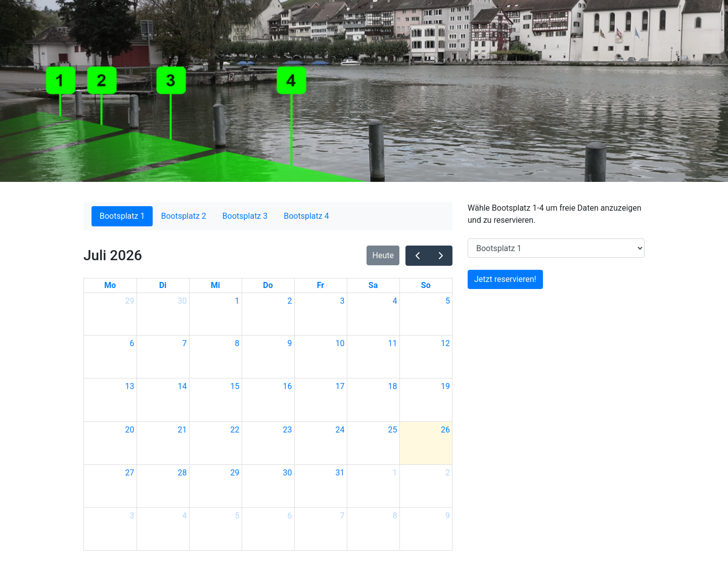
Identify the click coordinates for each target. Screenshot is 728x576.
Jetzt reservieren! (505, 279)
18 (393, 386)
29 (130, 301)
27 (130, 473)
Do (268, 285)
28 (183, 473)
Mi (215, 285)
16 (288, 386)
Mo (110, 285)
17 (340, 386)
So (426, 285)
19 (445, 386)
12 (445, 343)
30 (183, 301)
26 (445, 430)
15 (235, 386)
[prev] (417, 256)
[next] (441, 256)
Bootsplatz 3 (245, 216)
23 (288, 430)
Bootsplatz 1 (122, 216)
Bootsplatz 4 (306, 216)
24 (340, 430)
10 (340, 343)
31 (340, 473)
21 (183, 430)
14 (183, 386)
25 (393, 430)
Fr (321, 285)
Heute (383, 255)
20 (130, 430)
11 (393, 343)
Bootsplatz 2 (183, 216)
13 (130, 386)
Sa (373, 285)
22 (235, 430)
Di (163, 285)
